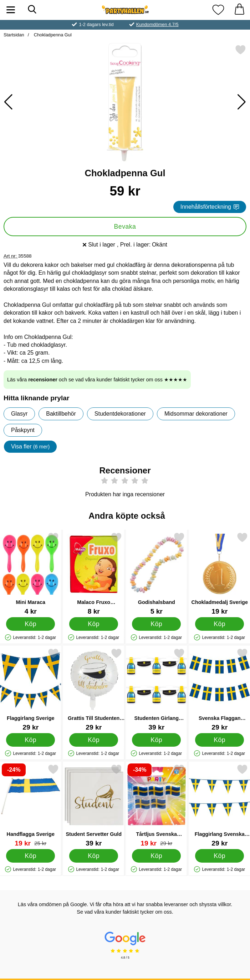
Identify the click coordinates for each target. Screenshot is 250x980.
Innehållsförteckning (210, 207)
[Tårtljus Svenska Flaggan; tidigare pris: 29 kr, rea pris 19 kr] (157, 805)
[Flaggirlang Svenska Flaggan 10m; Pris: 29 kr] (220, 805)
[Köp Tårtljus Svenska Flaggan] (156, 856)
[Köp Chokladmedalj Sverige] (220, 624)
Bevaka (125, 227)
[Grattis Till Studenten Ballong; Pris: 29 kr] (94, 689)
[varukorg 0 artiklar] (239, 10)
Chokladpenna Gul (52, 35)
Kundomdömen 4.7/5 (157, 24)
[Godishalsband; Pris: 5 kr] (157, 573)
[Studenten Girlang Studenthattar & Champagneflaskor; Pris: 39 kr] (157, 689)
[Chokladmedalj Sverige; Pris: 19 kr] (220, 573)
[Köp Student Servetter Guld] (94, 856)
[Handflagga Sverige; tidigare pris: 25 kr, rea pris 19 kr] (31, 805)
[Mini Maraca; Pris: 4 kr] (31, 573)
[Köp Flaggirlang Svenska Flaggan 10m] (220, 856)
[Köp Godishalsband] (156, 624)
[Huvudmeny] (11, 10)
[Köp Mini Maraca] (30, 624)
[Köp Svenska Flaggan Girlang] (220, 740)
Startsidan (14, 35)
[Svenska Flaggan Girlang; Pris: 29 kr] (220, 689)
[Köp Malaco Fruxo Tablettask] (94, 624)
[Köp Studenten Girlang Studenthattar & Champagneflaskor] (156, 740)
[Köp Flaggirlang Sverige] (30, 740)
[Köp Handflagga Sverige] (30, 856)
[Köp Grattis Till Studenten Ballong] (94, 740)
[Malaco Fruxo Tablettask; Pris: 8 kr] (94, 573)
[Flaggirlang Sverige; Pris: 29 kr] (31, 689)
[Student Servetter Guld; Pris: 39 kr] (94, 805)
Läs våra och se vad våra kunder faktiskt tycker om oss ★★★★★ (97, 380)
